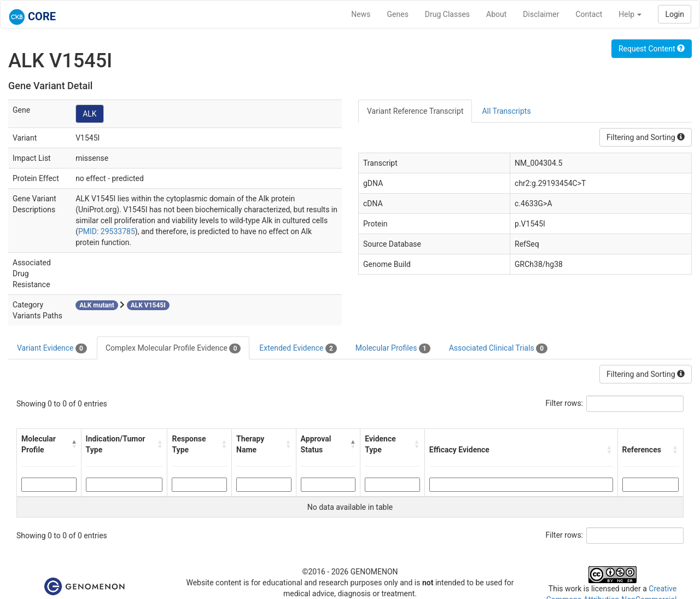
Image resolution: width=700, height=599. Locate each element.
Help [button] (630, 14)
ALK (89, 114)
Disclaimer (541, 14)
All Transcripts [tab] (506, 111)
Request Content (652, 49)
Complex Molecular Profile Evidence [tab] (173, 348)
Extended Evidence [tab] (298, 348)
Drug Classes (447, 14)
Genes (398, 14)
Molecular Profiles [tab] (393, 348)
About (496, 14)
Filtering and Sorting (646, 137)
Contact (589, 14)
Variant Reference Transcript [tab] (415, 111)
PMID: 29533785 (107, 231)
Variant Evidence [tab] (52, 348)
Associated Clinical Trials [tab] (498, 348)
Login (675, 14)
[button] (74, 444)
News (361, 14)
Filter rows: (565, 403)
